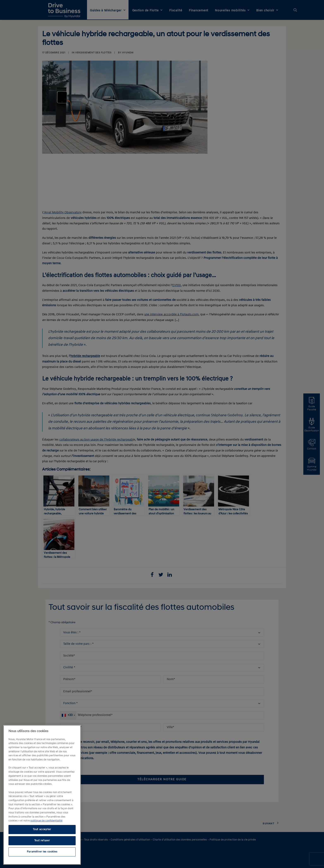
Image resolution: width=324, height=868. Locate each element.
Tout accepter (42, 829)
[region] (42, 795)
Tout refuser (42, 841)
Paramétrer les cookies (42, 852)
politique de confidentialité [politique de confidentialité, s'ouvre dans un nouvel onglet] (46, 821)
